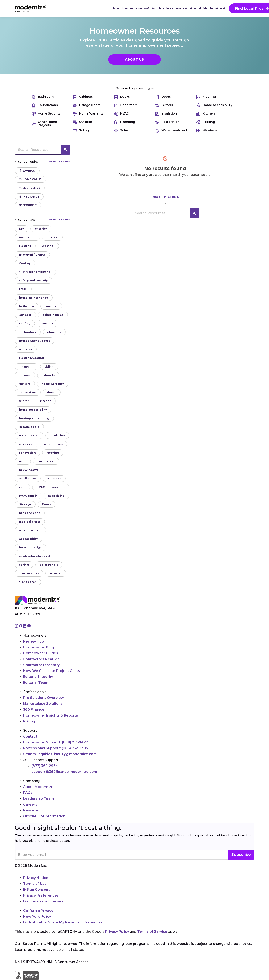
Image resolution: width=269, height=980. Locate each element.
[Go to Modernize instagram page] (17, 626)
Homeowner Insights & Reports (51, 715)
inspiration (27, 237)
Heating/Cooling (32, 358)
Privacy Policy (117, 932)
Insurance (29, 197)
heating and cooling (34, 418)
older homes (53, 444)
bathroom (26, 306)
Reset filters (59, 161)
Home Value (30, 179)
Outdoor (82, 122)
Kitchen (206, 114)
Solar (121, 130)
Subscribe (241, 855)
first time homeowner (35, 272)
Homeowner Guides (41, 653)
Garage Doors (87, 105)
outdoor (25, 315)
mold (23, 461)
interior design (30, 547)
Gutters (164, 105)
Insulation (166, 114)
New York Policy (37, 916)
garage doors (29, 427)
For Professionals (107, 8)
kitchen (46, 401)
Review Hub (34, 641)
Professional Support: (55, 748)
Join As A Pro (227, 9)
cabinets (48, 375)
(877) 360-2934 (45, 766)
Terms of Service (152, 932)
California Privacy (38, 911)
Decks (122, 97)
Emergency (30, 188)
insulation (57, 435)
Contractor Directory (41, 665)
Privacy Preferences (41, 895)
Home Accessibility (214, 105)
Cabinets (83, 97)
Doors (163, 97)
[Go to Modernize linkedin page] (25, 626)
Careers (30, 804)
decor (52, 392)
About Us (134, 59)
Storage (25, 504)
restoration (46, 461)
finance (25, 375)
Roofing (206, 122)
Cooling (25, 263)
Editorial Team (36, 683)
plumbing (54, 332)
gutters (25, 384)
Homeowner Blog (39, 647)
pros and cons (30, 513)
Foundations (45, 105)
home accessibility (33, 410)
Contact (30, 736)
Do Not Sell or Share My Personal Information (63, 922)
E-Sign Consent (36, 890)
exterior (41, 229)
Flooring (206, 97)
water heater (29, 435)
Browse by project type (135, 88)
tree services (29, 573)
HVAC (121, 114)
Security (28, 205)
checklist (26, 444)
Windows (207, 130)
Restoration (167, 122)
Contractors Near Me (42, 659)
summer (56, 573)
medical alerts (30, 522)
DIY (22, 229)
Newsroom (33, 810)
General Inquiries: (60, 754)
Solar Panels (49, 565)
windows (26, 349)
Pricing (29, 721)
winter (24, 401)
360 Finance (34, 709)
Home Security (46, 114)
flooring (53, 453)
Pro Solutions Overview (44, 698)
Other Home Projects (44, 124)
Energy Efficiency (32, 255)
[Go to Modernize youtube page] (29, 626)
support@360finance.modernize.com (64, 772)
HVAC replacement (51, 487)
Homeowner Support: (55, 742)
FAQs (28, 793)
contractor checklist (35, 556)
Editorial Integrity (38, 677)
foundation (28, 392)
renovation (27, 453)
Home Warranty (88, 114)
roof (22, 487)
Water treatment (171, 130)
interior (52, 237)
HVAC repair (28, 496)
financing (26, 367)
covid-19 (47, 323)
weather (48, 246)
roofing (25, 323)
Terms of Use (35, 884)
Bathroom (43, 97)
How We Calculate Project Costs (51, 671)
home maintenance (34, 298)
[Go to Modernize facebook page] (21, 626)
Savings (27, 171)
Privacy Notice (36, 878)
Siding (81, 130)
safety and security (34, 280)
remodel (51, 306)
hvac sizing (56, 496)
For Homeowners (70, 8)
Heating (25, 246)
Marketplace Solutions (43, 704)
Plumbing (125, 122)
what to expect (30, 530)
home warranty (53, 384)
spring (24, 565)
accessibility (28, 539)
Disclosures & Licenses (43, 901)
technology (28, 332)
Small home (28, 479)
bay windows (29, 470)
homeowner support (34, 341)
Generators (126, 105)
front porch (28, 582)
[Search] (254, 8)
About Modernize (145, 8)
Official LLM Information (44, 816)
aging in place (53, 315)
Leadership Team (38, 799)
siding (49, 367)
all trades (54, 479)
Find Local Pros (185, 9)
